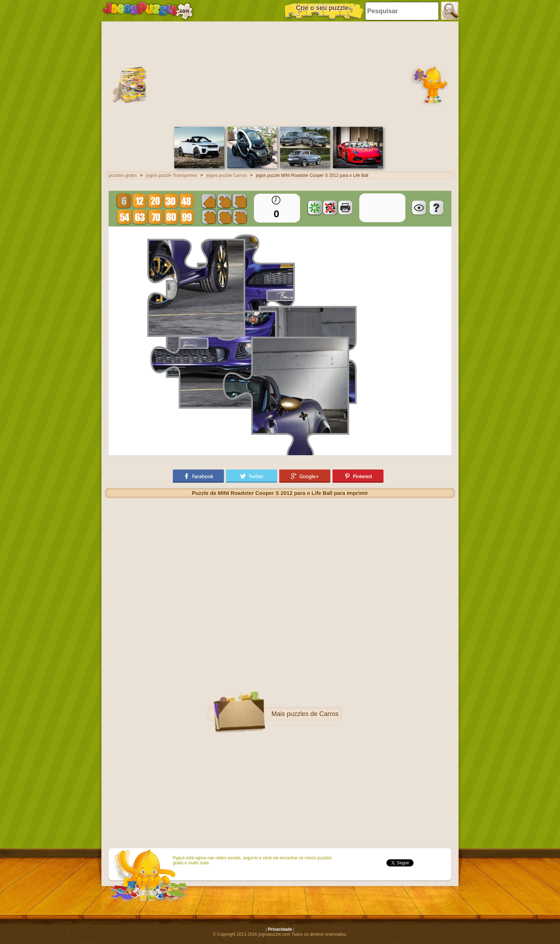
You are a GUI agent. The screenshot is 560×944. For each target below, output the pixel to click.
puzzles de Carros (313, 714)
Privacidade (280, 929)
